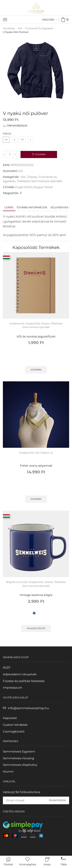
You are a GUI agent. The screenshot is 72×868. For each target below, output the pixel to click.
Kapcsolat (10, 718)
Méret (7, 134)
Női (20, 28)
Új (51, 453)
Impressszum (13, 688)
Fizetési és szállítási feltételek (24, 681)
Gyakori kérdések (15, 725)
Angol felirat (24, 187)
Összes (32, 177)
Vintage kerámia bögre (36, 595)
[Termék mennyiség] (10, 154)
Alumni (8, 772)
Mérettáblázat (17, 126)
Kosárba (40, 154)
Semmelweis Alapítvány (20, 765)
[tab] (9, 207)
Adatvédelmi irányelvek (20, 674)
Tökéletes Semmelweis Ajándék (40, 181)
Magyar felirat (43, 187)
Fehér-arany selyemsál (36, 466)
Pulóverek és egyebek (39, 28)
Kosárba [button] (36, 370)
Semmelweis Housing (18, 758)
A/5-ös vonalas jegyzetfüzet (36, 336)
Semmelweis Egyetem (19, 752)
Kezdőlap (9, 28)
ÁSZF (7, 668)
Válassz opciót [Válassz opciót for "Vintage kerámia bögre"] (36, 628)
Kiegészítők (33, 323)
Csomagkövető (14, 732)
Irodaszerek (17, 323)
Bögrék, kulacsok (17, 582)
